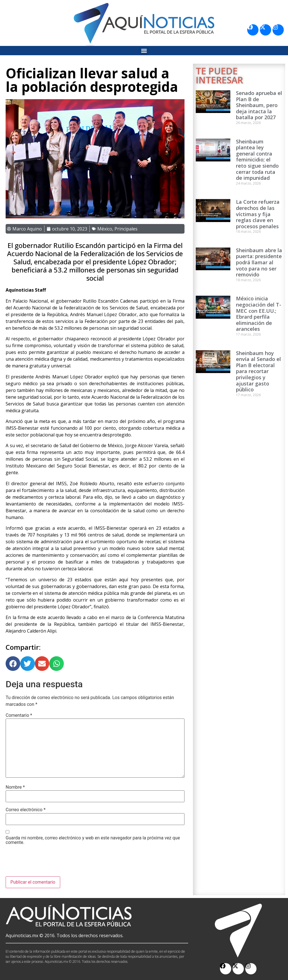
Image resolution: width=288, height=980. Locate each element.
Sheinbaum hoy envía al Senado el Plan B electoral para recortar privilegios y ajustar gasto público (258, 371)
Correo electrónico (26, 810)
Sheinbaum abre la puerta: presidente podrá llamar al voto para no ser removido (259, 262)
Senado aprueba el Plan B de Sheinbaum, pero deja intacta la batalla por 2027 (259, 105)
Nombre (15, 787)
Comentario (19, 715)
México (105, 229)
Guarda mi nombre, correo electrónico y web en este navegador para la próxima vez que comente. (93, 840)
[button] (144, 51)
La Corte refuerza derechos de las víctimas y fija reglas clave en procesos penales (258, 214)
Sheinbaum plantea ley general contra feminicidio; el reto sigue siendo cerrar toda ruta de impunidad (257, 160)
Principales (126, 229)
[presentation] (48, 863)
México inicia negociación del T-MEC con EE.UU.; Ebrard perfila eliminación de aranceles (259, 314)
